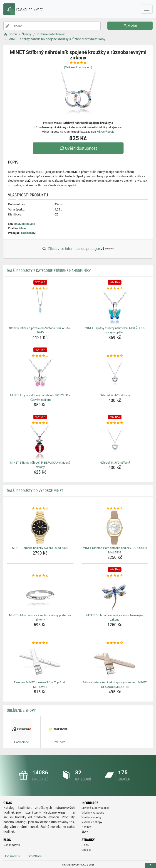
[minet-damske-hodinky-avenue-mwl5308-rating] (40, 509)
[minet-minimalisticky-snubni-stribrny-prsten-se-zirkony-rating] (40, 576)
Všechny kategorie (93, 813)
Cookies (86, 850)
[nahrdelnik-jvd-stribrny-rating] (115, 356)
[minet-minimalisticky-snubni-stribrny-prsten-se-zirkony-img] (40, 595)
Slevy (85, 832)
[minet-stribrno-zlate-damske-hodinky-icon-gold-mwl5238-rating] (115, 509)
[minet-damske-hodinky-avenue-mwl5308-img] (40, 528)
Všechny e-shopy (92, 822)
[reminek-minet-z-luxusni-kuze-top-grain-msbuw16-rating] (40, 643)
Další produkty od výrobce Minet (35, 491)
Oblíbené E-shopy (21, 710)
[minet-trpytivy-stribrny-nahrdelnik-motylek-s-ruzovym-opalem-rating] (40, 356)
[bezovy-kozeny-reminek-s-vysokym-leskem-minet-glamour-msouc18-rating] (115, 643)
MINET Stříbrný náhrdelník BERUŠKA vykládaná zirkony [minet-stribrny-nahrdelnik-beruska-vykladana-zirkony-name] (40, 465)
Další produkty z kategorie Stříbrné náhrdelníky (49, 271)
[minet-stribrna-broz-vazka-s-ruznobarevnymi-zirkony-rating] (115, 576)
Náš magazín (12, 845)
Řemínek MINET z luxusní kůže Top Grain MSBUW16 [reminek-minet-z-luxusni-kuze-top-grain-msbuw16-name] (40, 685)
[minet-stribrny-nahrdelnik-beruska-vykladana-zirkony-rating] (40, 423)
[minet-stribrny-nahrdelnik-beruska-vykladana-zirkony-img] (40, 442)
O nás (85, 845)
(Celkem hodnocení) (78, 67)
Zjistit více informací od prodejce (78, 249)
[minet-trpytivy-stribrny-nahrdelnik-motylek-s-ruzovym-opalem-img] (40, 375)
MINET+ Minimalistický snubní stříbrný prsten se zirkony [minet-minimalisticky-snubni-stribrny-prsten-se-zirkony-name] (40, 617)
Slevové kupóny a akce (95, 808)
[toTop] (150, 865)
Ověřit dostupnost (78, 148)
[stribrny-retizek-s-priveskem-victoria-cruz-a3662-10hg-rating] (40, 289)
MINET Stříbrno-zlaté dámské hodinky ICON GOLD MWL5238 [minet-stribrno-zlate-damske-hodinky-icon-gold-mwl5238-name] (115, 550)
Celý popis (108, 132)
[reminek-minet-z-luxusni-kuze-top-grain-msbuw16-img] (40, 662)
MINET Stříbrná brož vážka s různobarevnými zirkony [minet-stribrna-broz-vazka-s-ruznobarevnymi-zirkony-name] (115, 617)
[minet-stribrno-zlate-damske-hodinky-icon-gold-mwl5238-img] (115, 528)
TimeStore (34, 856)
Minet (23, 228)
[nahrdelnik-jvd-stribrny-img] (115, 375)
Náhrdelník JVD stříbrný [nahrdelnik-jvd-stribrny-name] (115, 395)
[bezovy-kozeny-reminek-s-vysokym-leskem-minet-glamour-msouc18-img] (115, 662)
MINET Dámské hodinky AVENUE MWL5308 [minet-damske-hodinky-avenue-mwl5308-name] (40, 548)
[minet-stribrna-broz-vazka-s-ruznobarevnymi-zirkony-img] (115, 595)
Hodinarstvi (29, 233)
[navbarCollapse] (147, 9)
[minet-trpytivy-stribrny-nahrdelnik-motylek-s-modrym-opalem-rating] (115, 289)
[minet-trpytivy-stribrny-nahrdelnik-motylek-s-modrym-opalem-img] (115, 308)
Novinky (87, 827)
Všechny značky (91, 817)
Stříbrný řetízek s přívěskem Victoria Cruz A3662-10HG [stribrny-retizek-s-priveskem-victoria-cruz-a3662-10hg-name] (40, 330)
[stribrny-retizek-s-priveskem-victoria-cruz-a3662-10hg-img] (40, 308)
